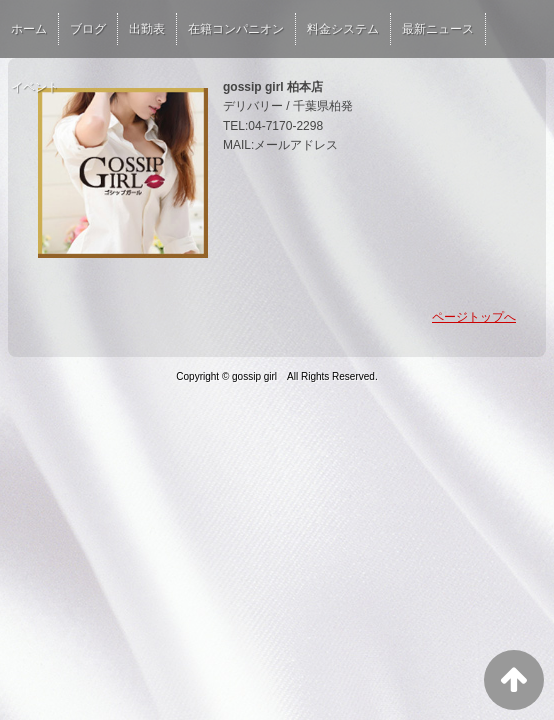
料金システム (343, 29)
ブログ (88, 29)
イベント (35, 87)
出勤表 (147, 29)
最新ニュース (438, 29)
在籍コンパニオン (236, 29)
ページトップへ (474, 317)
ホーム (29, 29)
